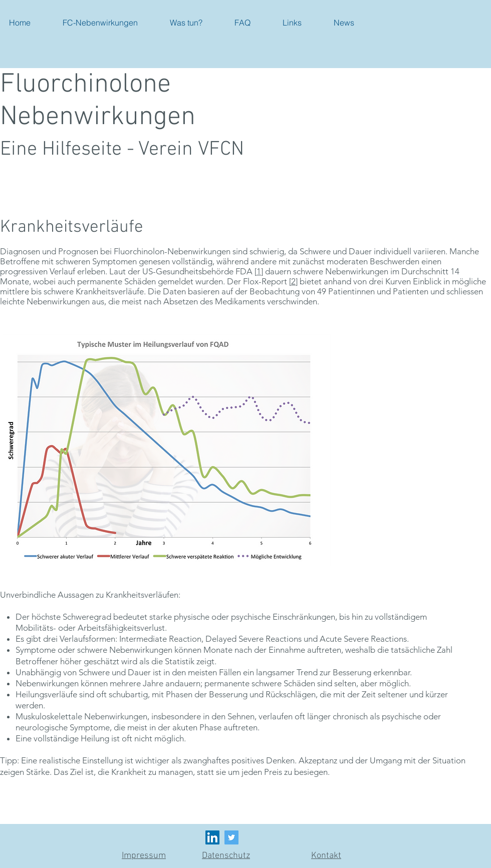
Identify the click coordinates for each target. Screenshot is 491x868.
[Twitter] (231, 837)
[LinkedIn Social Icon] (212, 837)
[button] (100, 23)
